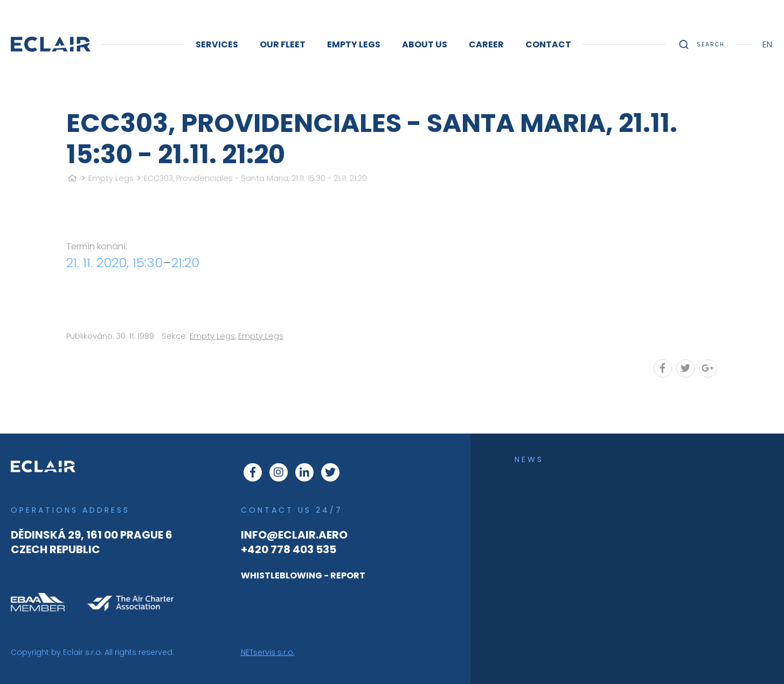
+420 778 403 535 (289, 549)
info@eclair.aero (294, 535)
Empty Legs (111, 178)
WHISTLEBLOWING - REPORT (303, 575)
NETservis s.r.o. (268, 652)
